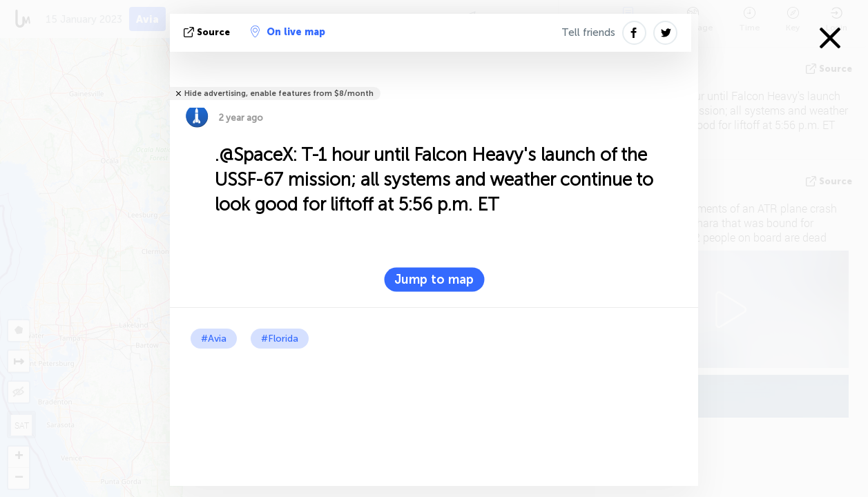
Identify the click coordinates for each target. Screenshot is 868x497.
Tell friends (588, 32)
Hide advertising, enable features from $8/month (279, 94)
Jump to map (434, 280)
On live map (288, 32)
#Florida (280, 339)
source (208, 32)
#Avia (214, 339)
